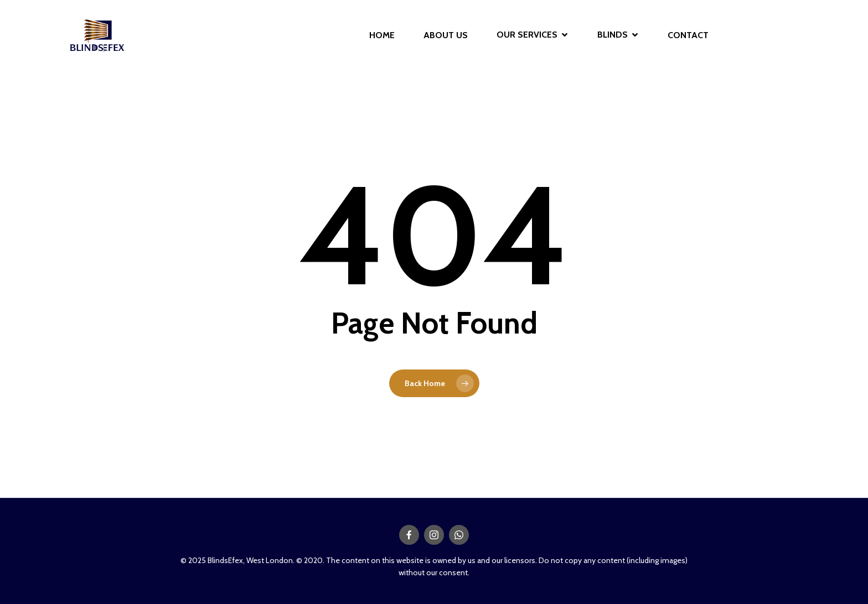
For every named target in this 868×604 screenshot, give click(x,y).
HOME (382, 35)
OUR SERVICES (532, 35)
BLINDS (618, 35)
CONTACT (688, 35)
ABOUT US (446, 35)
